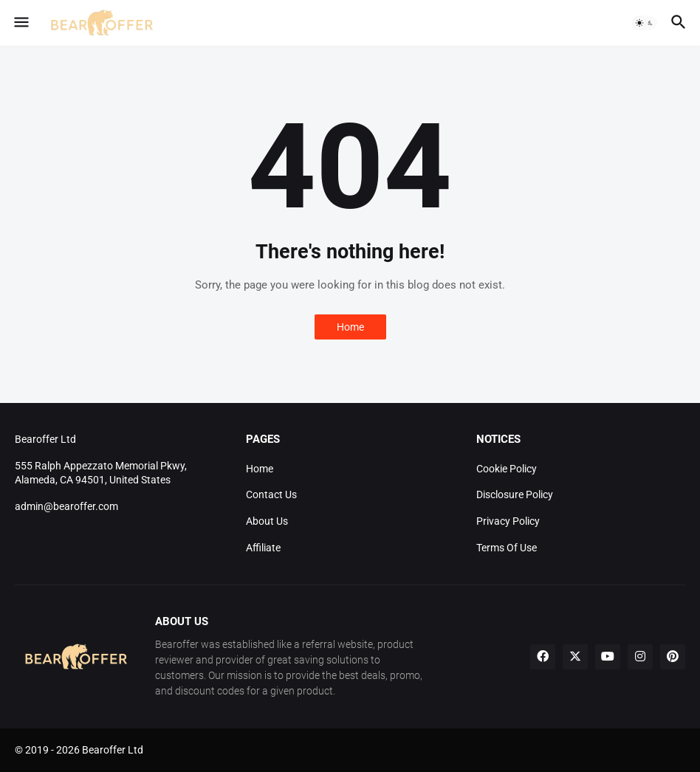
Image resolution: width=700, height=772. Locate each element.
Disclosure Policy (515, 494)
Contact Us (271, 494)
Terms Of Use (507, 548)
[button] (20, 23)
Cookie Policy (507, 469)
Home (350, 327)
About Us (267, 521)
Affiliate (263, 548)
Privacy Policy (508, 521)
